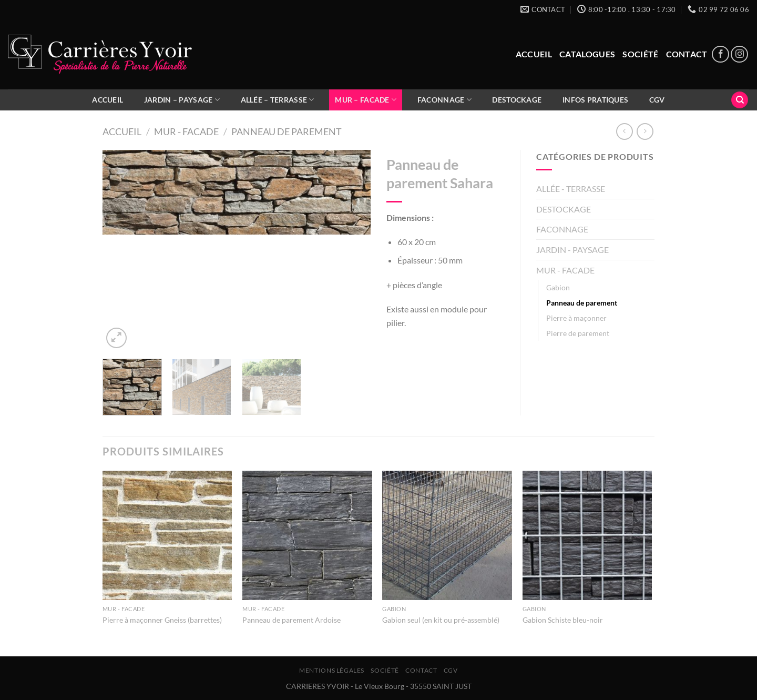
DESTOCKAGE (517, 100)
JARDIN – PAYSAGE (182, 100)
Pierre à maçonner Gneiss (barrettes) (162, 620)
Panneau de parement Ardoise (291, 620)
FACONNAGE (444, 100)
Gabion (558, 287)
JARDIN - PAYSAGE (572, 250)
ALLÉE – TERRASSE (278, 100)
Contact (687, 54)
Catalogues (587, 54)
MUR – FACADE (366, 100)
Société (640, 54)
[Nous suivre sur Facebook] (720, 54)
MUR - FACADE (186, 131)
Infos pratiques (595, 100)
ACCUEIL (108, 100)
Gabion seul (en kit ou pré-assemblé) (441, 620)
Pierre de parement (578, 333)
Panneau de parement (287, 131)
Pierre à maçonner (576, 318)
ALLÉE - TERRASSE (571, 189)
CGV (657, 100)
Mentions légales (332, 670)
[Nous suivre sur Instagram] (739, 54)
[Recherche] (740, 100)
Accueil (534, 54)
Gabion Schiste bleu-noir (563, 620)
